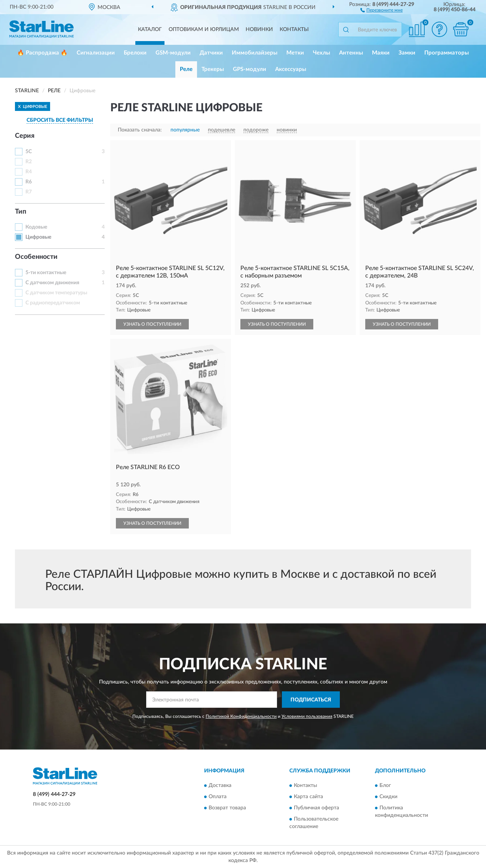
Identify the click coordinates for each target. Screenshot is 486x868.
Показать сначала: (140, 130)
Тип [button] (21, 212)
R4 (29, 172)
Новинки (259, 30)
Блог (385, 785)
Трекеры (213, 69)
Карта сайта (308, 797)
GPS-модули (250, 69)
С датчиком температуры (56, 293)
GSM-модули (173, 53)
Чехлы (322, 53)
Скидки (388, 797)
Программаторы (447, 53)
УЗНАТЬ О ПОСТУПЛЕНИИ (152, 324)
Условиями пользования (307, 716)
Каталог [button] (150, 30)
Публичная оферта (316, 808)
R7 (29, 192)
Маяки (381, 53)
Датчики (211, 53)
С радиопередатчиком (53, 303)
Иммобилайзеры (255, 53)
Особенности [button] (36, 257)
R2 (29, 162)
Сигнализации (96, 53)
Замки (407, 53)
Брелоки (135, 53)
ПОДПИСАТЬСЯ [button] (311, 700)
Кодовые (36, 227)
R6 (29, 182)
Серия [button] (25, 136)
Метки (295, 53)
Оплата (218, 797)
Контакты (294, 30)
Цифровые (38, 237)
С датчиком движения (52, 283)
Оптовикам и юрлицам (204, 30)
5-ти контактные (46, 273)
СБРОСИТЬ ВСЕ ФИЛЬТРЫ (60, 120)
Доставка (220, 785)
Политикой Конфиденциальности (241, 716)
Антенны (351, 53)
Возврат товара (227, 808)
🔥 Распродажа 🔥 (42, 53)
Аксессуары (291, 69)
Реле (186, 69)
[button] (382, 10)
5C (29, 152)
